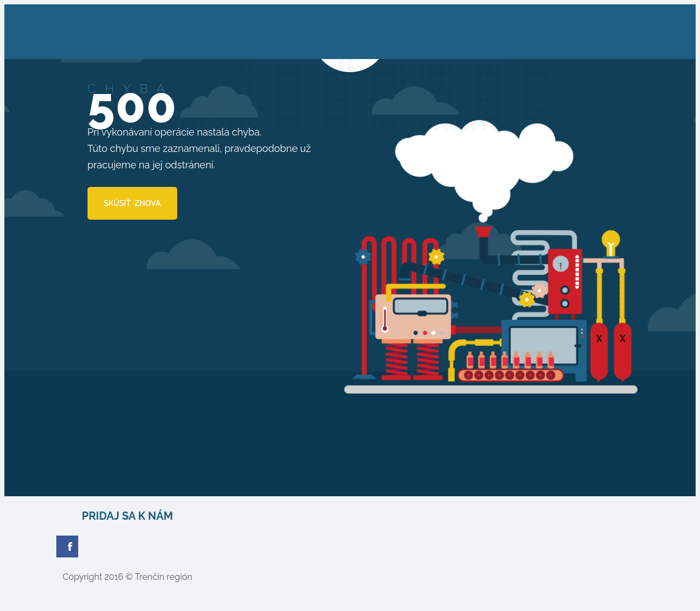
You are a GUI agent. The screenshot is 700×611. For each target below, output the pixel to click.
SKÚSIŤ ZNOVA (132, 203)
